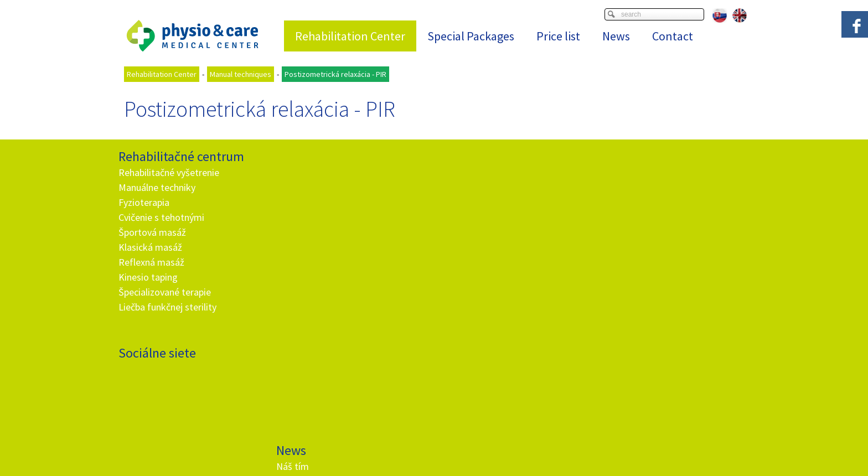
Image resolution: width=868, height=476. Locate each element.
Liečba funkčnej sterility (167, 307)
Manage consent (580, 454)
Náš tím (294, 172)
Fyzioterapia (144, 202)
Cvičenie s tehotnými (161, 217)
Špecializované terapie (165, 292)
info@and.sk (328, 352)
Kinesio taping (148, 277)
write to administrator (446, 454)
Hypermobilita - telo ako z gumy (344, 247)
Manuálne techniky (157, 187)
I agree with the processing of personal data (510, 308)
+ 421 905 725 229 (318, 337)
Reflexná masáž (151, 262)
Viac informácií (565, 446)
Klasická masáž (150, 247)
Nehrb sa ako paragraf (324, 217)
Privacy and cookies (517, 454)
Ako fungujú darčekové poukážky (346, 262)
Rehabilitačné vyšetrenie (169, 172)
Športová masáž (152, 232)
